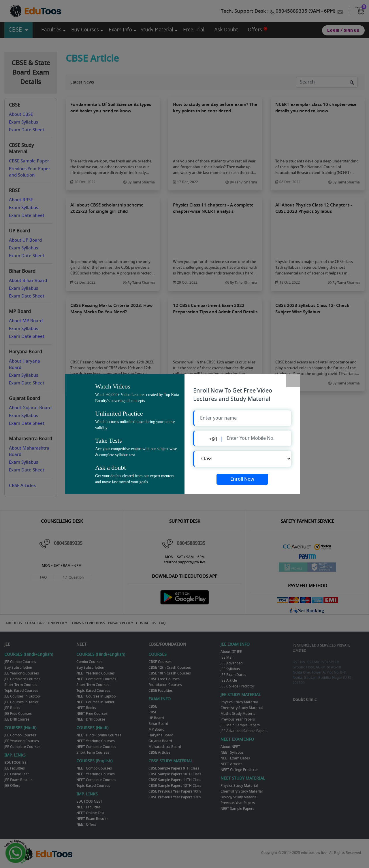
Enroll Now (242, 479)
